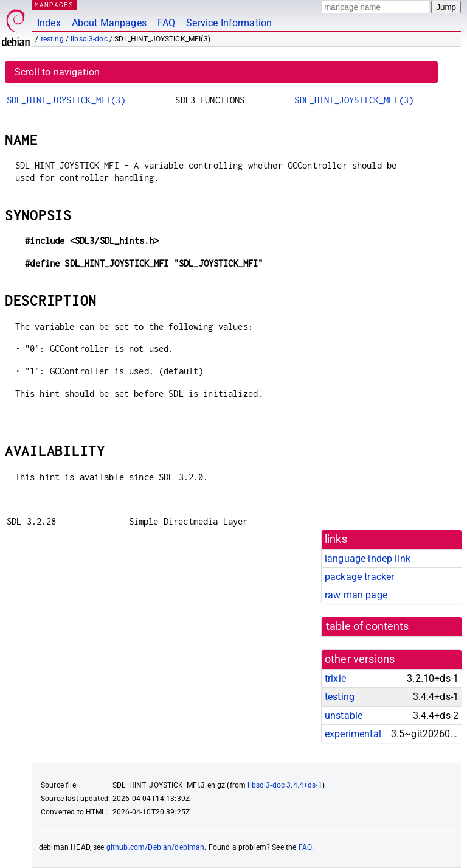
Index (49, 23)
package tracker (359, 577)
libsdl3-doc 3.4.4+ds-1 (285, 785)
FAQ (166, 23)
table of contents (368, 626)
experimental (353, 734)
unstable (344, 716)
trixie (335, 678)
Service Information (229, 23)
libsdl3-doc (89, 39)
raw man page (356, 595)
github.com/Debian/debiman (156, 847)
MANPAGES (54, 5)
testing (52, 39)
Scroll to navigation (57, 72)
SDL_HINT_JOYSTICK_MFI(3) (66, 100)
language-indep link (368, 558)
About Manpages (109, 23)
